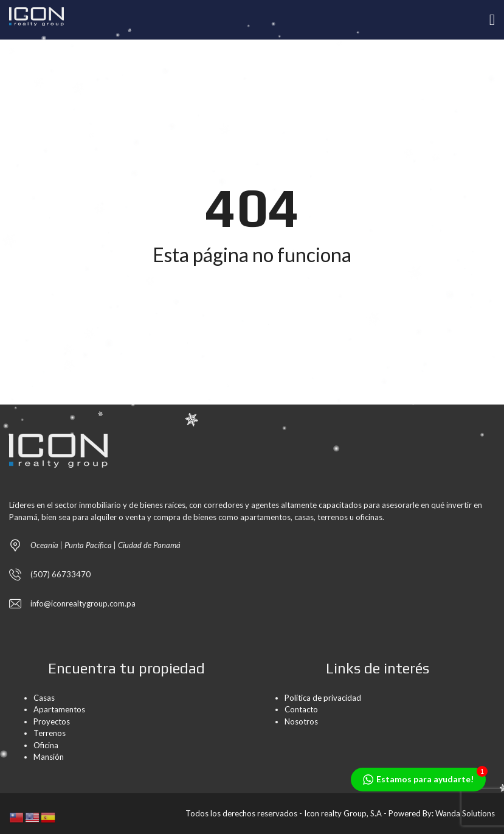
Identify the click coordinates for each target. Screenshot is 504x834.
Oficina (46, 745)
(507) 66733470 (60, 574)
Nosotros (301, 721)
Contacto (301, 709)
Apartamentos (59, 709)
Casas (44, 698)
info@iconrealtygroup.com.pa (83, 603)
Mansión (49, 757)
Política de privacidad (323, 698)
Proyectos (52, 721)
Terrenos (50, 733)
